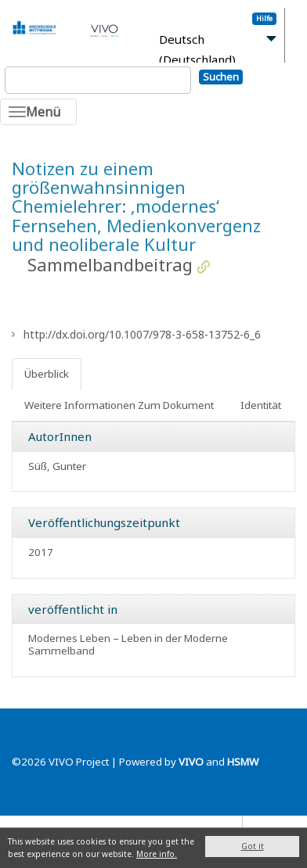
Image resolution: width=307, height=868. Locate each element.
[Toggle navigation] (38, 112)
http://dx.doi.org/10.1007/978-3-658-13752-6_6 (142, 334)
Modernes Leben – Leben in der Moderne (128, 638)
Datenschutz (208, 825)
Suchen (221, 77)
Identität (261, 405)
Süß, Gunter (57, 466)
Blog (261, 825)
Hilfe (264, 18)
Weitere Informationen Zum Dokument (119, 405)
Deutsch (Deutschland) (197, 50)
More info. (157, 854)
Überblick (47, 374)
